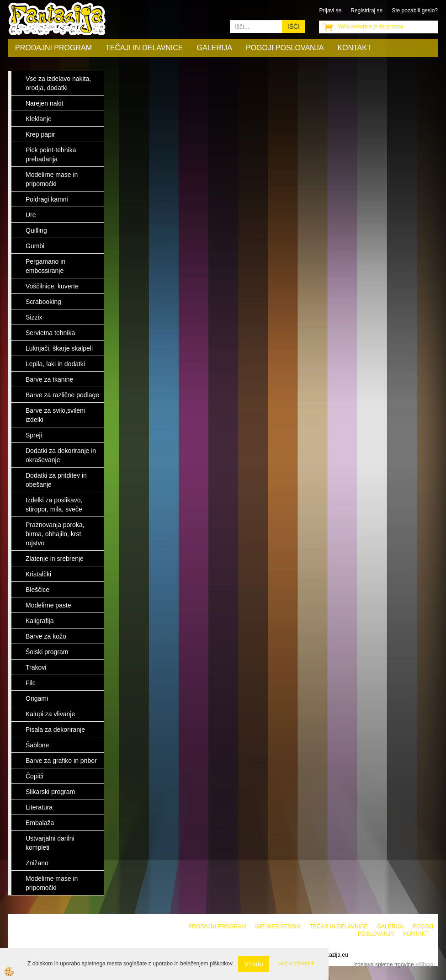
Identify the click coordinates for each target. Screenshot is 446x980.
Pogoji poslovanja (285, 48)
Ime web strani (278, 927)
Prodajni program (53, 48)
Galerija (215, 48)
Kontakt (354, 48)
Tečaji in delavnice (144, 48)
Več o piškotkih (297, 964)
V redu (253, 964)
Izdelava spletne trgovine (384, 964)
